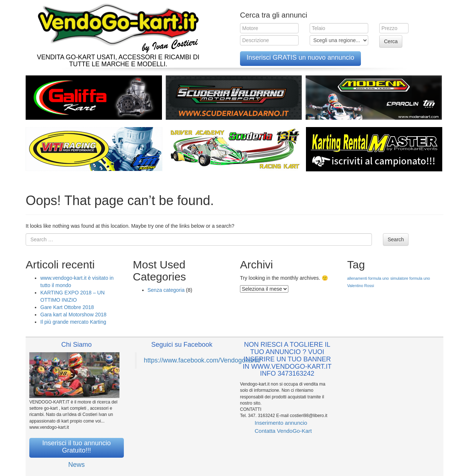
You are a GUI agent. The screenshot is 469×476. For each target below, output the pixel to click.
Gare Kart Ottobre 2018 (67, 307)
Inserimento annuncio (281, 423)
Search (396, 239)
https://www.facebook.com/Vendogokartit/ (203, 360)
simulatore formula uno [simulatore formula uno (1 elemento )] (410, 278)
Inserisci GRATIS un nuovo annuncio (300, 57)
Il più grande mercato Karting (73, 322)
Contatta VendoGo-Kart (283, 431)
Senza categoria (166, 290)
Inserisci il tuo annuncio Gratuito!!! (76, 447)
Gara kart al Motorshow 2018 (73, 315)
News (76, 465)
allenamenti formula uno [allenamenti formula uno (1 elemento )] (368, 278)
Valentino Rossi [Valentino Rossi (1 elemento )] (361, 286)
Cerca (391, 41)
